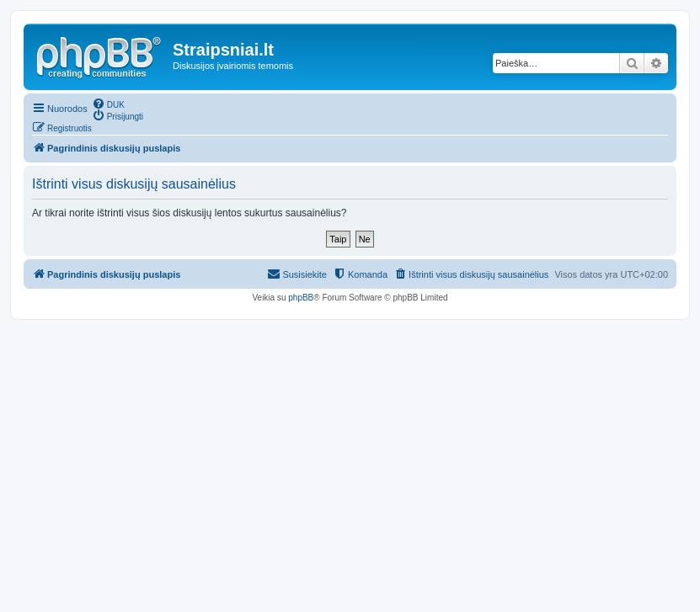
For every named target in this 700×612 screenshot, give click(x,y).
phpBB (301, 298)
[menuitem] (108, 104)
